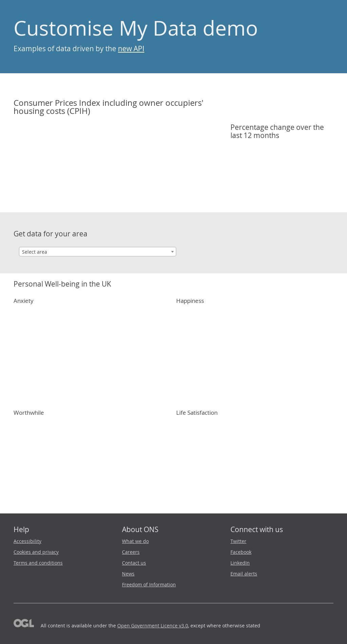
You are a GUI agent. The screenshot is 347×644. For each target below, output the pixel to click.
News (128, 574)
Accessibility (27, 541)
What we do (135, 541)
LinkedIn (240, 563)
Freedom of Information (149, 584)
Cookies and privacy (36, 552)
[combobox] (98, 252)
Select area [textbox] (35, 252)
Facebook (241, 552)
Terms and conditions (38, 563)
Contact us (134, 563)
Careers (131, 552)
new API (131, 48)
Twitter (238, 541)
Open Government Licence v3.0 (153, 626)
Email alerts (244, 574)
